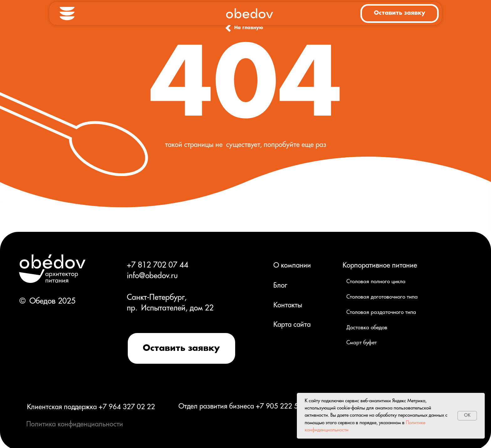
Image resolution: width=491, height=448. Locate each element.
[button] (400, 13)
